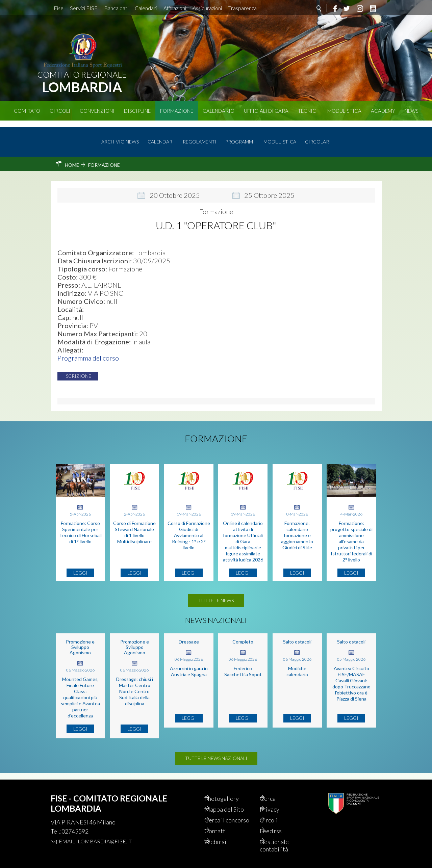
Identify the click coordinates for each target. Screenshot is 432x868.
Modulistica (344, 111)
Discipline (137, 111)
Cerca (277, 787)
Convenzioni (97, 111)
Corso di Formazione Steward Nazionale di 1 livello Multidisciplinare (134, 527)
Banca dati (116, 8)
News (412, 111)
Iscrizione (81, 370)
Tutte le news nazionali (216, 752)
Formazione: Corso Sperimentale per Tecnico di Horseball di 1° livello (80, 527)
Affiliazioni (175, 8)
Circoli (60, 111)
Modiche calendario (297, 666)
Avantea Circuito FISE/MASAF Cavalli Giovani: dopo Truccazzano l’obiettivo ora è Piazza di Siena (351, 678)
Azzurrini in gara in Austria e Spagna (189, 666)
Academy (383, 111)
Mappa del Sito (234, 798)
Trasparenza (243, 8)
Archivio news (120, 136)
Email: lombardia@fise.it (95, 829)
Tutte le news (216, 595)
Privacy (279, 798)
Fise (59, 8)
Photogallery (231, 787)
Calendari (146, 8)
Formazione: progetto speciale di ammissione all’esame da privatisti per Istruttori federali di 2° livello (351, 536)
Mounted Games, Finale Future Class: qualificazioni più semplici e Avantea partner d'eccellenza (80, 692)
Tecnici (308, 111)
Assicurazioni (207, 8)
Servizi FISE (84, 8)
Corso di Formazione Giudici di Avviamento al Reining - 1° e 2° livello (189, 530)
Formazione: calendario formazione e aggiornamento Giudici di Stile (297, 530)
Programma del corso (88, 352)
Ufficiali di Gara (266, 111)
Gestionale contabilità (284, 845)
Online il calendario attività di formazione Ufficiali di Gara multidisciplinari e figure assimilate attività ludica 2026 (243, 536)
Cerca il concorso (226, 814)
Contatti (225, 829)
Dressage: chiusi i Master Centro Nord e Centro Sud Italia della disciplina (135, 686)
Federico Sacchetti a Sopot (243, 666)
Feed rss (280, 829)
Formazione (177, 111)
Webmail (226, 841)
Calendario (219, 111)
